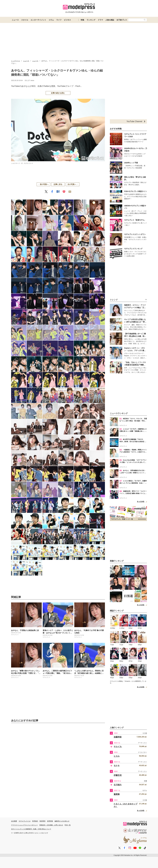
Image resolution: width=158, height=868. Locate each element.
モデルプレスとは (25, 821)
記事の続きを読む (58, 93)
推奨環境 (42, 821)
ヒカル (117, 756)
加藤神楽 (118, 737)
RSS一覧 (68, 825)
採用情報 (50, 821)
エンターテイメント (38, 20)
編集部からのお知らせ (62, 821)
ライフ (59, 20)
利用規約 (35, 821)
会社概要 (14, 821)
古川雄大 (118, 785)
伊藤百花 (118, 775)
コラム (51, 20)
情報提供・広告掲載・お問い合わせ (51, 825)
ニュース (15, 20)
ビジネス (67, 20)
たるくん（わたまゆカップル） (126, 805)
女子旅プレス (122, 20)
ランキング (91, 20)
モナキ (117, 766)
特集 (82, 20)
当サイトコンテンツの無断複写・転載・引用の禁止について (31, 829)
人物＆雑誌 (110, 20)
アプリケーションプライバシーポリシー (24, 825)
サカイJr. (118, 747)
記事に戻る (58, 184)
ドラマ (100, 20)
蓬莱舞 (117, 794)
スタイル (25, 20)
